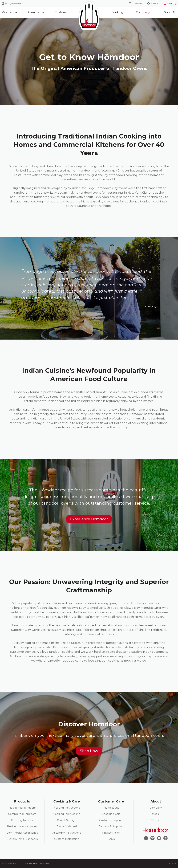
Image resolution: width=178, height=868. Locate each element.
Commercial (37, 12)
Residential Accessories (22, 826)
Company (143, 12)
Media (156, 814)
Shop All (170, 12)
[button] (89, 519)
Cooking (117, 12)
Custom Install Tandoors (22, 839)
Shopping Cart (111, 814)
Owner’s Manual (67, 826)
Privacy (171, 864)
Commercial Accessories (22, 833)
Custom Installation (67, 839)
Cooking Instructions (67, 814)
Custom (60, 12)
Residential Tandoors (22, 808)
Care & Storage (67, 820)
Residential (10, 12)
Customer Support (111, 820)
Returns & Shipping (111, 826)
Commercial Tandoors (22, 814)
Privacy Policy (111, 833)
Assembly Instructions (67, 833)
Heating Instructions (67, 808)
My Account (111, 808)
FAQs (111, 839)
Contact (156, 820)
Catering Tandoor (22, 820)
